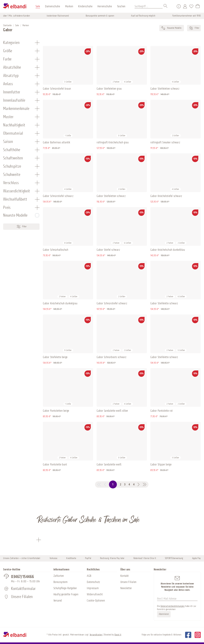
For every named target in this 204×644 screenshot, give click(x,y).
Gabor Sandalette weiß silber (112, 411)
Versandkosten (96, 635)
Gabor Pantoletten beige (56, 411)
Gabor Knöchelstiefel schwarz (166, 196)
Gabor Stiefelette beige (55, 357)
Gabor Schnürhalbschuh (56, 250)
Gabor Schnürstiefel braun (57, 89)
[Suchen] (166, 6)
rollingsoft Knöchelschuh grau (113, 142)
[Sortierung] (174, 28)
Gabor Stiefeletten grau (109, 89)
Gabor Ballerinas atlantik (57, 142)
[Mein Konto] (185, 6)
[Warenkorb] (198, 6)
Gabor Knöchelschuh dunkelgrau (60, 303)
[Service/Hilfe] (179, 6)
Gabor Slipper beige (161, 464)
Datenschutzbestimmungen (173, 606)
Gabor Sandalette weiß (109, 464)
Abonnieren (164, 614)
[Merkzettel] (191, 6)
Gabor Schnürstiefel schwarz (58, 196)
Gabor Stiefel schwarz (108, 250)
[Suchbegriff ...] (149, 6)
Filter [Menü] (21, 227)
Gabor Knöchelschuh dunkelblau (168, 250)
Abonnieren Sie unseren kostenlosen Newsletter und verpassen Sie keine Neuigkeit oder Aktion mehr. (177, 583)
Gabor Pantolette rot (162, 411)
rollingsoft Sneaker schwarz (165, 142)
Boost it (118, 635)
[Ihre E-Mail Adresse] (177, 599)
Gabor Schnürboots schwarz (112, 357)
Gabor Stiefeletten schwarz (165, 89)
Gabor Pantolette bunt (55, 464)
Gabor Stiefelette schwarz (164, 303)
